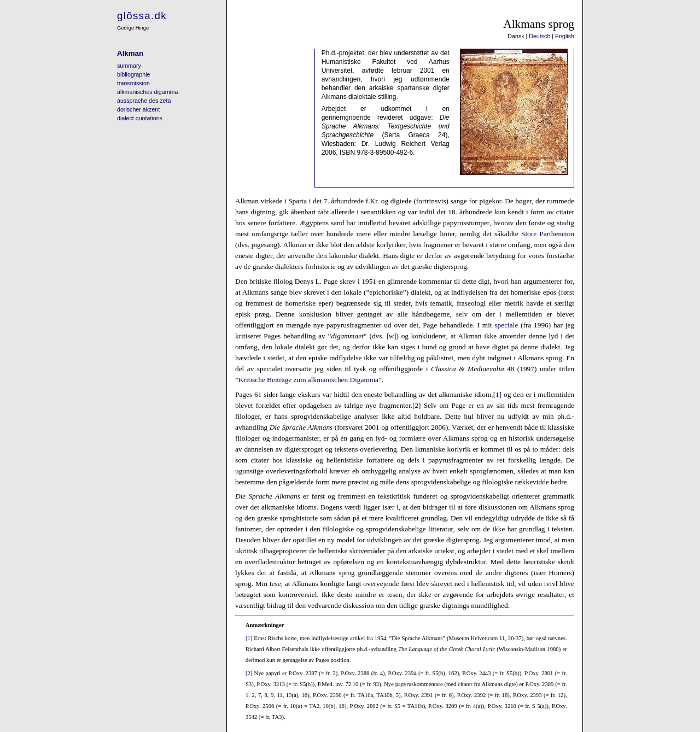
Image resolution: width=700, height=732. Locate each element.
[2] (417, 405)
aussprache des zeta (144, 101)
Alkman (130, 53)
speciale (506, 325)
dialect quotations (140, 118)
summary (129, 66)
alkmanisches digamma (147, 92)
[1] (498, 394)
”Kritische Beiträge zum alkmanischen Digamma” (308, 380)
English (565, 36)
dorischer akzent (138, 109)
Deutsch (539, 36)
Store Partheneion (548, 234)
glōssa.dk (142, 16)
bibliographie (133, 74)
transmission (133, 83)
